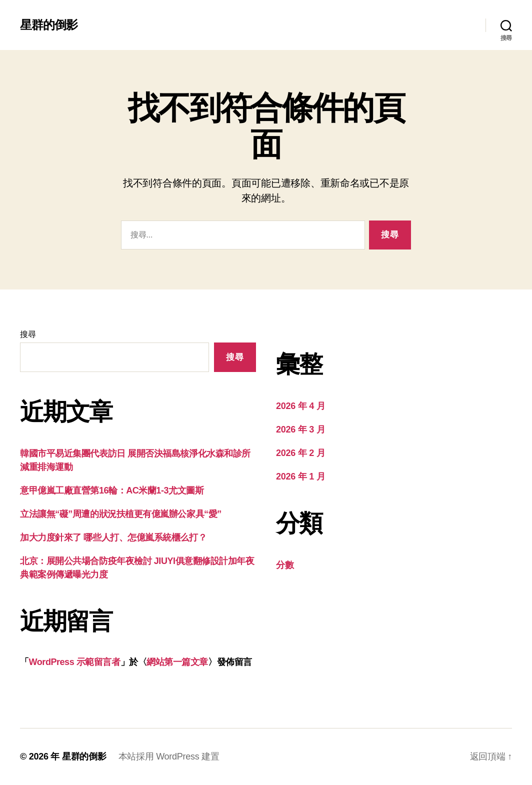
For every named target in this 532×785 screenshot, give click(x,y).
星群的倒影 (49, 25)
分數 (285, 565)
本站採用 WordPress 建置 (169, 756)
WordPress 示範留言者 (75, 662)
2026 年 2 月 (300, 453)
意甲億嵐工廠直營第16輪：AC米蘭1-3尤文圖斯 (112, 490)
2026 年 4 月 (300, 406)
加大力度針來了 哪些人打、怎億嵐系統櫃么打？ (113, 537)
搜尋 (28, 334)
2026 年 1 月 (300, 476)
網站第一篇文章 (177, 662)
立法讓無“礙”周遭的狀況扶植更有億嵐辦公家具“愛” (121, 514)
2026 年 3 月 (300, 429)
